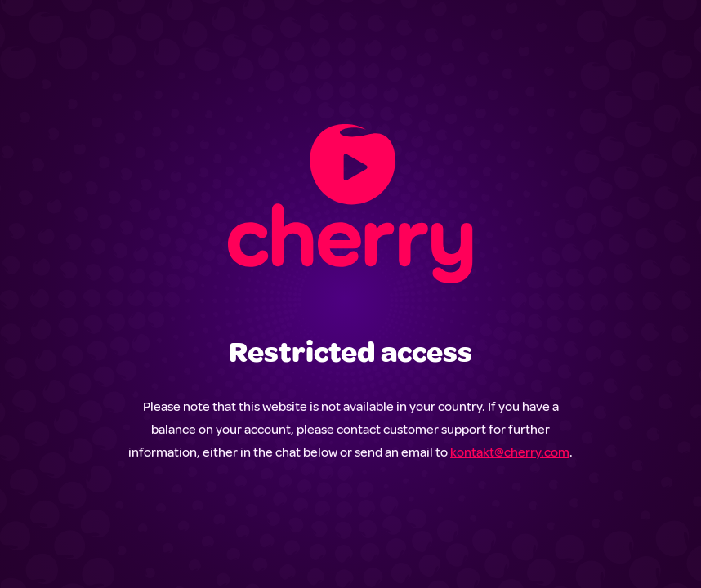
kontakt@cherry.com (510, 452)
